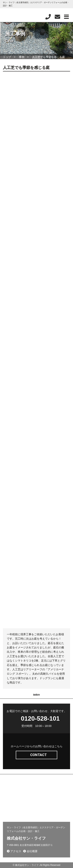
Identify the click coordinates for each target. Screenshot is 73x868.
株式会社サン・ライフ (26, 838)
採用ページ (44, 793)
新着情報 (9, 799)
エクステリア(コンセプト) (18, 787)
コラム (42, 804)
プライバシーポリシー (16, 810)
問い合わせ (11, 793)
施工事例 (43, 787)
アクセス (14, 851)
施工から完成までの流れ (51, 799)
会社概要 (9, 804)
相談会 (8, 816)
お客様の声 (44, 810)
